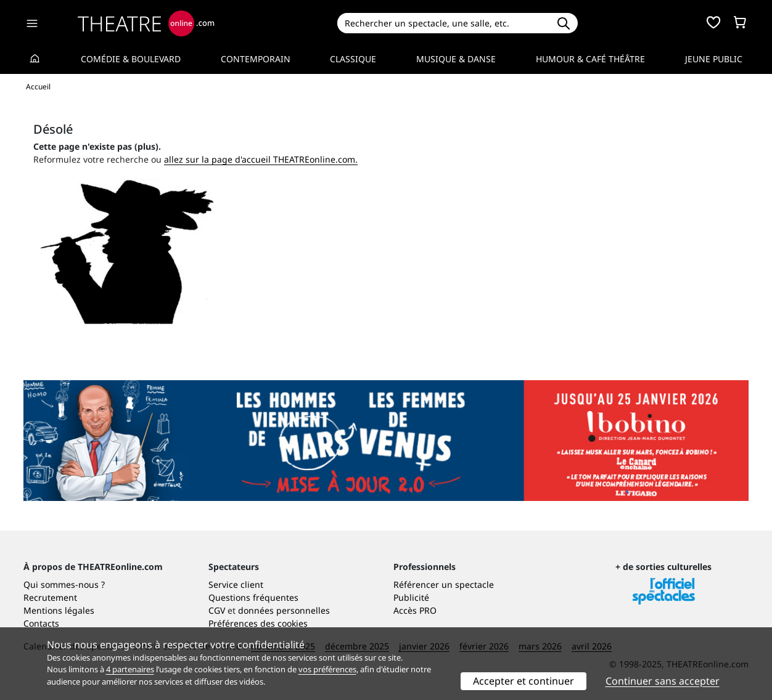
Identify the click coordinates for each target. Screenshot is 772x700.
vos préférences (327, 669)
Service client (236, 584)
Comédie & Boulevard (131, 59)
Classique (353, 59)
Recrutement (50, 597)
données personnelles (284, 610)
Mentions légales (59, 610)
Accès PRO (415, 610)
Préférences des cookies (258, 623)
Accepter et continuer (524, 681)
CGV (217, 610)
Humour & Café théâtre (590, 59)
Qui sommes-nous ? (64, 584)
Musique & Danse (456, 59)
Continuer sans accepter (663, 681)
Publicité (411, 597)
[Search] (443, 23)
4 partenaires (130, 669)
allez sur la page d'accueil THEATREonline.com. (261, 159)
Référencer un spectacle (444, 584)
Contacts (41, 623)
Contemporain (256, 59)
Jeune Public (714, 59)
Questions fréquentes (253, 597)
